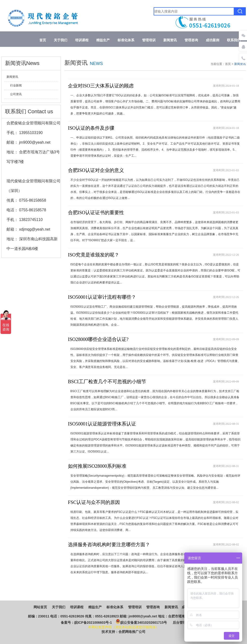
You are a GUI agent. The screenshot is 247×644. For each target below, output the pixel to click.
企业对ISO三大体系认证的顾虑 (101, 86)
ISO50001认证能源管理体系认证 (102, 424)
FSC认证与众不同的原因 (94, 502)
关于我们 (61, 40)
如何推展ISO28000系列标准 (97, 466)
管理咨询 (191, 40)
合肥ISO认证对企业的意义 (96, 170)
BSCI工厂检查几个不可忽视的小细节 (107, 382)
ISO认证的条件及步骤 (91, 128)
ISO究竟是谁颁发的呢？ (94, 255)
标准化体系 (126, 40)
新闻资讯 (170, 40)
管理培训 (149, 40)
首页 (43, 40)
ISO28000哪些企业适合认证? (98, 339)
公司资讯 (16, 94)
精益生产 (103, 40)
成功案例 (213, 40)
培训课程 (82, 40)
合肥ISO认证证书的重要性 (96, 212)
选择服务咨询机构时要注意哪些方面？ (109, 545)
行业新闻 (16, 85)
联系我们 (234, 40)
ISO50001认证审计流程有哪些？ (102, 297)
